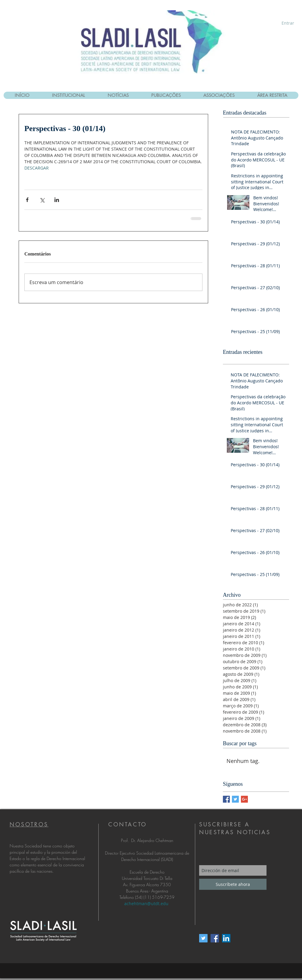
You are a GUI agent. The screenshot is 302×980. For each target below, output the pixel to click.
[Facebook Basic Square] (226, 799)
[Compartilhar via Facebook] (27, 200)
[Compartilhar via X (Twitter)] (42, 200)
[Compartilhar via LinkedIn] (57, 200)
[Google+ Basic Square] (244, 799)
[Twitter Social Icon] (203, 938)
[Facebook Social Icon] (215, 938)
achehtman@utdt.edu (146, 903)
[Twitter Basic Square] (235, 799)
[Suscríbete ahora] (233, 884)
